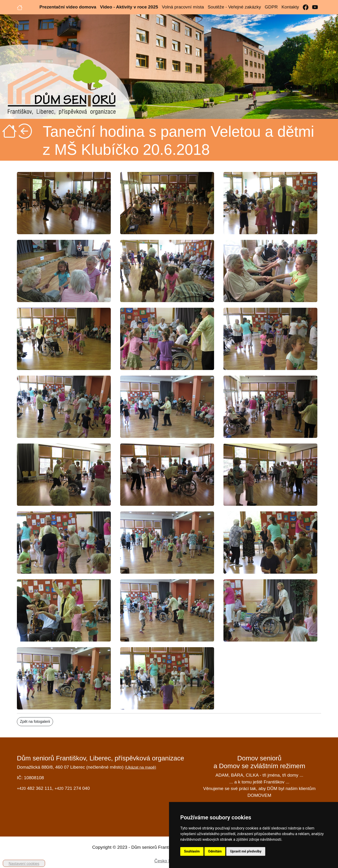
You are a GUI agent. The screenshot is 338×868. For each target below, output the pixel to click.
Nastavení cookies (24, 864)
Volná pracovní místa (183, 7)
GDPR (271, 7)
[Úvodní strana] (20, 7)
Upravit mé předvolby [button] (246, 851)
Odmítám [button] (215, 851)
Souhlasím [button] (192, 851)
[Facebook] (306, 7)
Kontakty (290, 7)
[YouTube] (315, 7)
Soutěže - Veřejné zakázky (234, 7)
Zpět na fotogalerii (35, 722)
